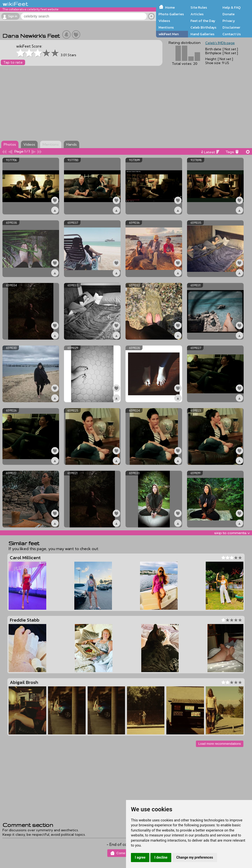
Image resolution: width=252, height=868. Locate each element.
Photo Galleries (171, 14)
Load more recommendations (220, 744)
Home (170, 7)
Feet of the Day (203, 21)
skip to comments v (232, 533)
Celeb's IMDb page (220, 43)
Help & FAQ (232, 7)
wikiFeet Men (169, 34)
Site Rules (199, 7)
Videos (164, 21)
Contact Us (232, 34)
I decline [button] (161, 857)
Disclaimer (231, 27)
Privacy (229, 21)
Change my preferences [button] (195, 857)
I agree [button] (140, 857)
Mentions (166, 27)
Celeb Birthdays (203, 27)
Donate (228, 14)
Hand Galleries (202, 34)
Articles (197, 14)
